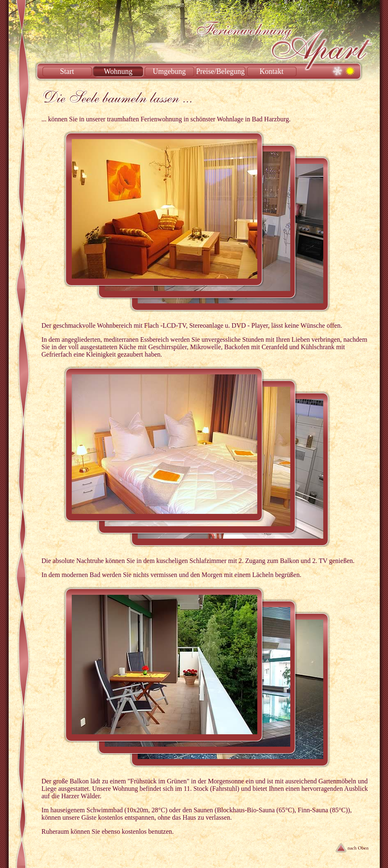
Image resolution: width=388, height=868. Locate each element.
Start (67, 71)
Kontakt (272, 71)
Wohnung (118, 71)
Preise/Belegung (221, 71)
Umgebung (169, 71)
